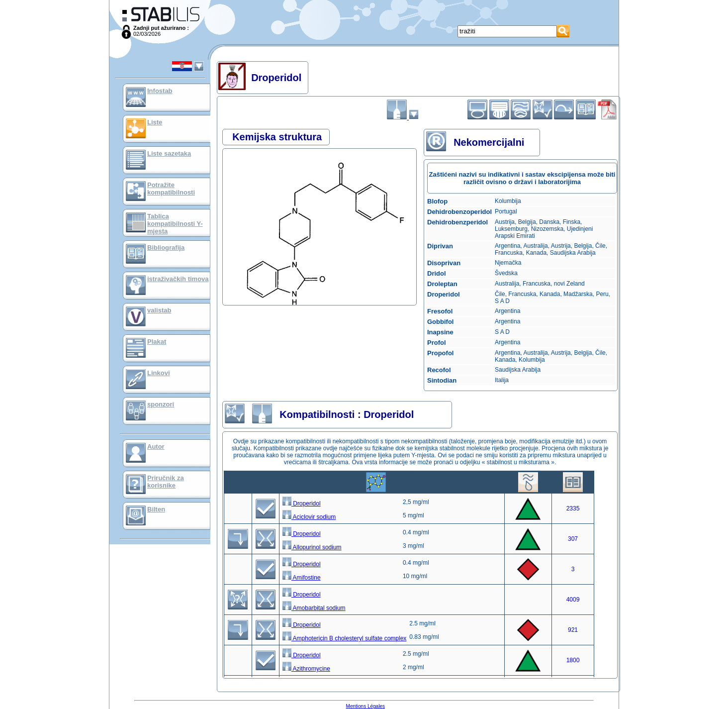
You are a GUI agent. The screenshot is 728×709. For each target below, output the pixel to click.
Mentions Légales (365, 706)
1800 (573, 660)
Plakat (157, 342)
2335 (573, 508)
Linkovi (159, 373)
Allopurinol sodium (312, 547)
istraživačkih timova (178, 279)
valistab (159, 310)
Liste (155, 122)
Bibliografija (166, 248)
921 (573, 630)
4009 (573, 600)
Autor (156, 447)
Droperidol (302, 504)
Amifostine (302, 578)
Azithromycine (306, 669)
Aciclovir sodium (309, 517)
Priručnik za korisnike (166, 482)
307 (573, 539)
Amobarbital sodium (314, 608)
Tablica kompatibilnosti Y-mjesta (175, 224)
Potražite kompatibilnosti (171, 189)
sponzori (161, 404)
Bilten (156, 509)
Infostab (160, 91)
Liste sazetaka (169, 153)
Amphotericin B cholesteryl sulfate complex (344, 638)
